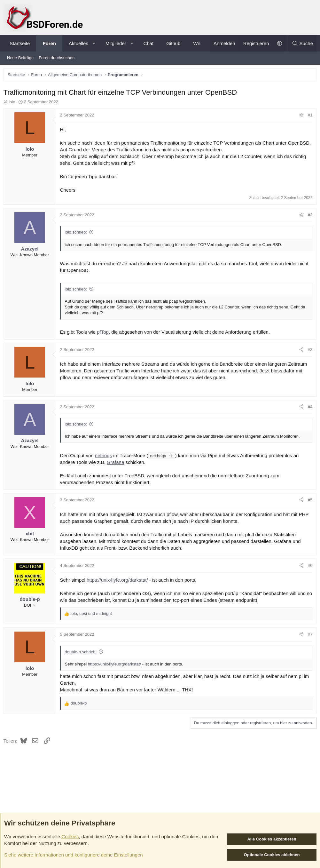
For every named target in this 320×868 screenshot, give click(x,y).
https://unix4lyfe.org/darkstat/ (119, 588)
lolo (13, 103)
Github (173, 43)
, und (93, 622)
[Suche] (302, 43)
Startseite (20, 43)
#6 (309, 573)
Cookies (70, 836)
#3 (309, 358)
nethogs (105, 463)
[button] (94, 43)
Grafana (117, 470)
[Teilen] (300, 117)
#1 (309, 117)
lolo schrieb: (77, 240)
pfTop (104, 340)
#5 (309, 508)
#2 (309, 223)
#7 (309, 643)
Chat (149, 43)
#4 (309, 415)
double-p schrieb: (82, 660)
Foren (49, 43)
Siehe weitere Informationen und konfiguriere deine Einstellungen (74, 855)
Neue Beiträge (20, 58)
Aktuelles (78, 43)
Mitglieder (116, 43)
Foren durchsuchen (57, 58)
